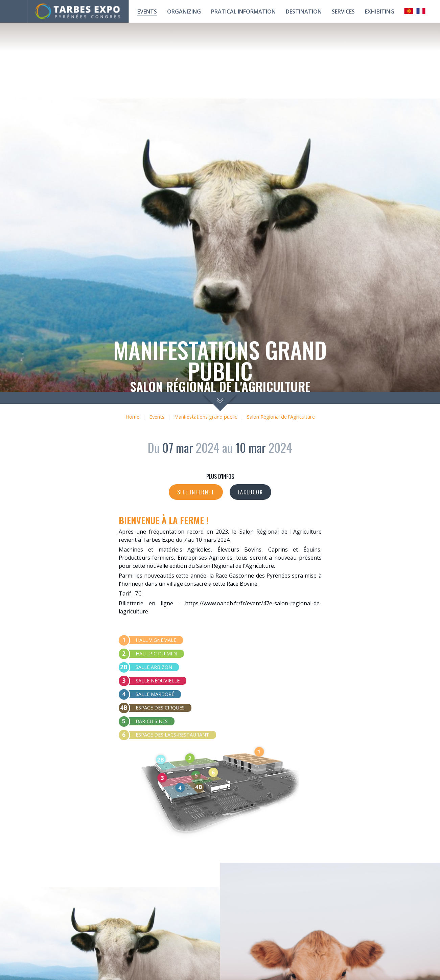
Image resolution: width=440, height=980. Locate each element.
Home (132, 417)
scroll (220, 402)
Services (343, 11)
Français (421, 11)
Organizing (184, 11)
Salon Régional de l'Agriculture (281, 417)
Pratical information (243, 11)
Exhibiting (380, 11)
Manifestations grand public (206, 417)
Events (147, 11)
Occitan (409, 11)
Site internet (196, 492)
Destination (304, 11)
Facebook (251, 492)
